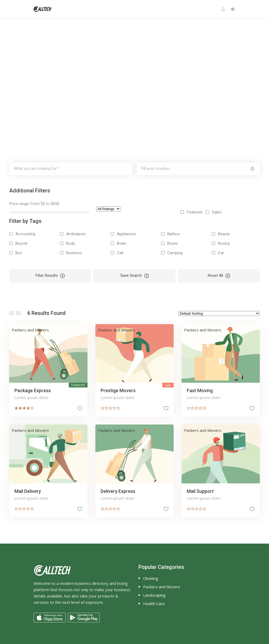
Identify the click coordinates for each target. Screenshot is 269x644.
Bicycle (22, 243)
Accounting (25, 234)
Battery (174, 234)
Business (74, 253)
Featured (194, 212)
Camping (175, 253)
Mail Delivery (28, 491)
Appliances (126, 234)
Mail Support (200, 491)
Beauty (224, 234)
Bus (19, 253)
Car (221, 253)
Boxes (173, 243)
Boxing (224, 243)
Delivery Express (118, 491)
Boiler (122, 243)
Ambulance (76, 234)
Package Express (33, 390)
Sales (217, 212)
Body (71, 243)
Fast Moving (200, 390)
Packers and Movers (30, 330)
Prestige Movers (118, 390)
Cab (120, 253)
